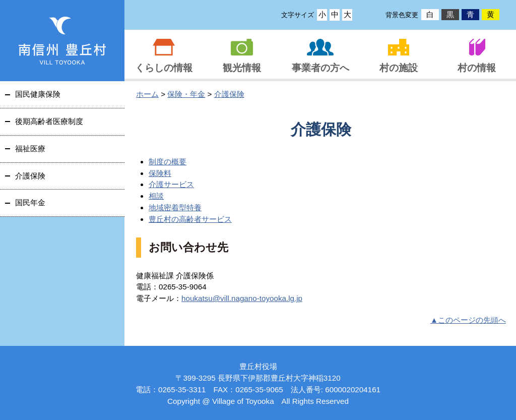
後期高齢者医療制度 (49, 121)
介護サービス (171, 184)
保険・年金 (186, 94)
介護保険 (229, 94)
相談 (156, 196)
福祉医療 (30, 148)
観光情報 (242, 68)
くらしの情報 (164, 68)
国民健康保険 (38, 94)
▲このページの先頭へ (468, 320)
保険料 (160, 173)
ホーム (147, 94)
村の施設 (399, 68)
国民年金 (30, 202)
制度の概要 (168, 162)
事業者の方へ (320, 68)
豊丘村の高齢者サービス (190, 219)
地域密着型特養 (175, 207)
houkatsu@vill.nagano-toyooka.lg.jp (242, 298)
